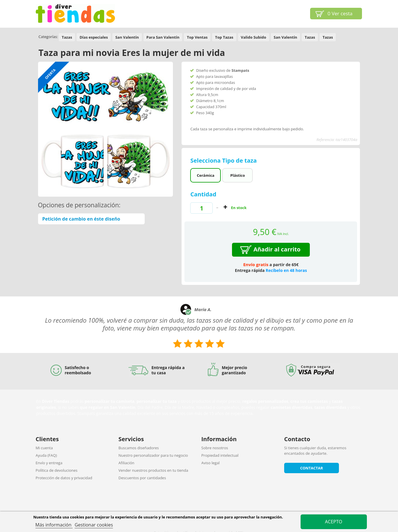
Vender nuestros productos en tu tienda (153, 470)
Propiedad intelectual (220, 455)
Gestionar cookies (94, 525)
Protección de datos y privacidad (64, 478)
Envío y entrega (49, 463)
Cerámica (206, 175)
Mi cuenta (44, 448)
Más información (54, 525)
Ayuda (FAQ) (46, 455)
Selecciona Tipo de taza (224, 160)
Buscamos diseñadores (139, 448)
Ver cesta (340, 13)
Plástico (238, 175)
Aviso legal (211, 463)
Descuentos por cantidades (142, 478)
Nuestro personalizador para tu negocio (153, 455)
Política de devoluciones (57, 470)
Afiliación (126, 463)
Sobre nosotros (215, 448)
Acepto (334, 522)
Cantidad (203, 194)
